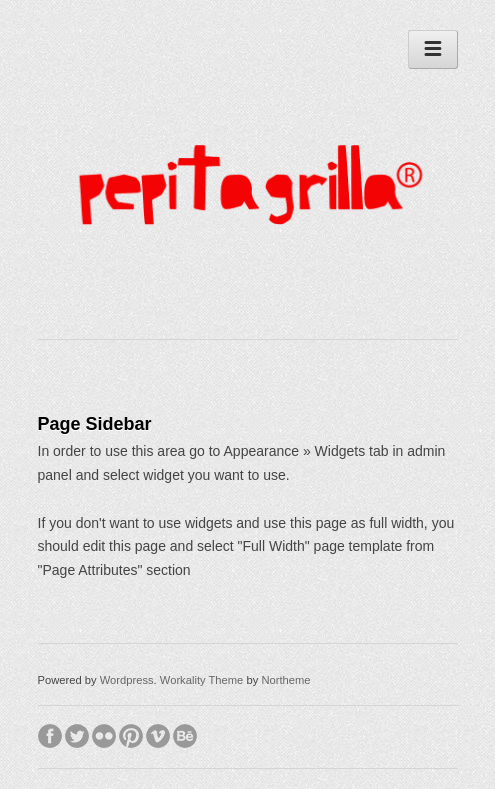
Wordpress (127, 680)
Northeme (285, 680)
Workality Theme (202, 680)
